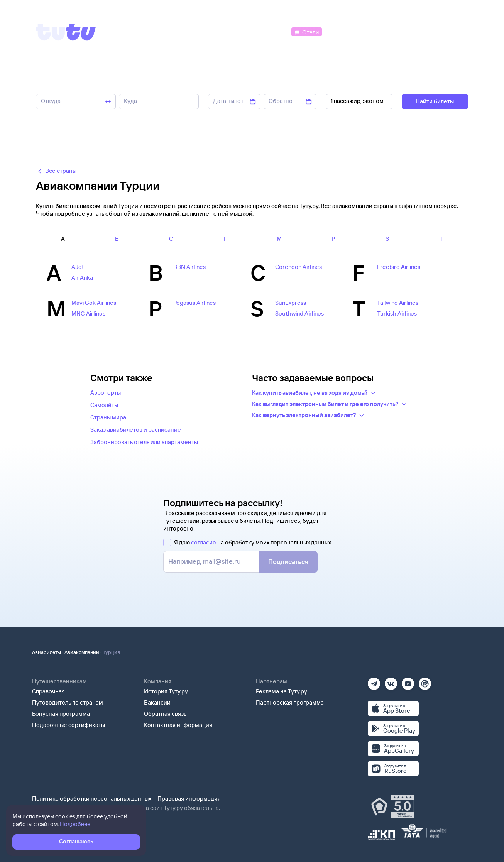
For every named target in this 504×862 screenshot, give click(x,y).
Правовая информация (189, 799)
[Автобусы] (274, 31)
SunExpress (291, 303)
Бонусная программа (61, 714)
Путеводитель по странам (68, 702)
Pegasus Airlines (194, 303)
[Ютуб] (408, 681)
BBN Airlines (189, 267)
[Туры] (376, 31)
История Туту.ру (166, 691)
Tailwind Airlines (398, 303)
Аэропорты (106, 393)
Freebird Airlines (399, 267)
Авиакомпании (82, 652)
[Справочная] (452, 31)
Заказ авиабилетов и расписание (136, 430)
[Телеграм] (374, 681)
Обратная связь (165, 714)
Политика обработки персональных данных (92, 799)
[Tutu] (66, 32)
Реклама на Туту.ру (282, 691)
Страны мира (108, 417)
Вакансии (157, 702)
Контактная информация (178, 725)
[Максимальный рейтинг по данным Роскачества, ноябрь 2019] (391, 806)
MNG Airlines (88, 314)
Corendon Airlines (299, 267)
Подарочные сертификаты (68, 725)
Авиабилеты (47, 652)
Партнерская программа (290, 702)
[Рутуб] (425, 681)
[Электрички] (342, 31)
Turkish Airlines (397, 314)
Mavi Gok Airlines (94, 303)
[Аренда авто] (411, 31)
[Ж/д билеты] (233, 31)
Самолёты (104, 405)
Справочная (48, 691)
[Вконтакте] (391, 681)
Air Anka (82, 278)
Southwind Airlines (299, 314)
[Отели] (306, 31)
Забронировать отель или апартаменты (144, 442)
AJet (78, 267)
